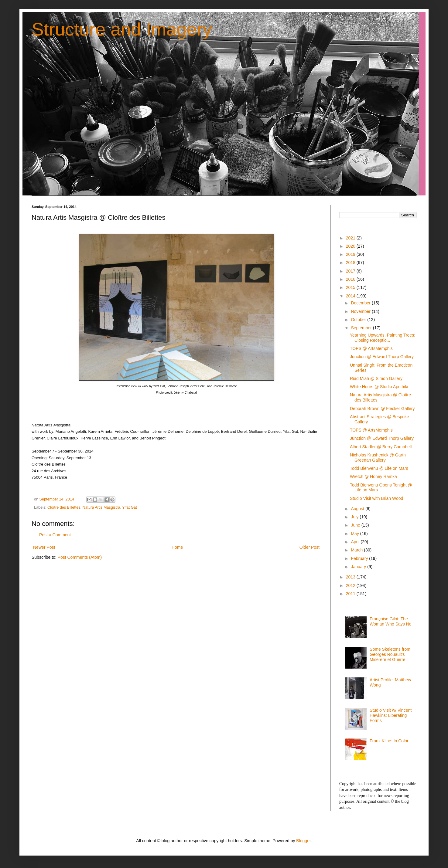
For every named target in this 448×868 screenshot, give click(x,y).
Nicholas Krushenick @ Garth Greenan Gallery (378, 458)
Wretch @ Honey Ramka (373, 476)
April (356, 542)
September (362, 328)
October (359, 320)
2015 (351, 287)
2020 (351, 246)
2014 (351, 296)
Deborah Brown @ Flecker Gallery (382, 409)
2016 (351, 279)
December (361, 303)
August (358, 509)
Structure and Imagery (122, 29)
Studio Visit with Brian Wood (376, 498)
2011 (351, 594)
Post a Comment (55, 535)
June (356, 525)
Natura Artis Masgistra (101, 507)
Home (177, 547)
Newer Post (44, 547)
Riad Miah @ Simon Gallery (376, 378)
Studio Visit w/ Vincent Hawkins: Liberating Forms (391, 715)
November (361, 311)
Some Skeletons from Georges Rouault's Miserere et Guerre (390, 654)
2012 (351, 585)
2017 (351, 271)
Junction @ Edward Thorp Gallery (382, 357)
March (357, 550)
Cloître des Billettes (64, 507)
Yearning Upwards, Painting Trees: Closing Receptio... (383, 338)
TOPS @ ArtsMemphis (371, 348)
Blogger (303, 841)
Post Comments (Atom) (80, 557)
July (355, 517)
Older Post (309, 547)
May (355, 534)
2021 (351, 238)
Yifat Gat (130, 507)
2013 (351, 577)
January (359, 567)
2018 (351, 263)
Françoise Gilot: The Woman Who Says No (390, 621)
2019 (351, 254)
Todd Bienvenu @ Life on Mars (379, 468)
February (360, 558)
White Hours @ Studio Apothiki (379, 387)
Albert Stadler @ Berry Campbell (381, 447)
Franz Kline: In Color (389, 741)
